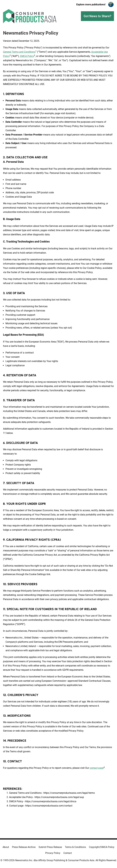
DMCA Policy (27, 56)
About (6, 847)
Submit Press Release (50, 847)
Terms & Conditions (75, 847)
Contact (68, 853)
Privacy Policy (53, 853)
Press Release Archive (24, 847)
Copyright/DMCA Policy (102, 847)
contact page (97, 768)
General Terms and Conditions (19, 52)
